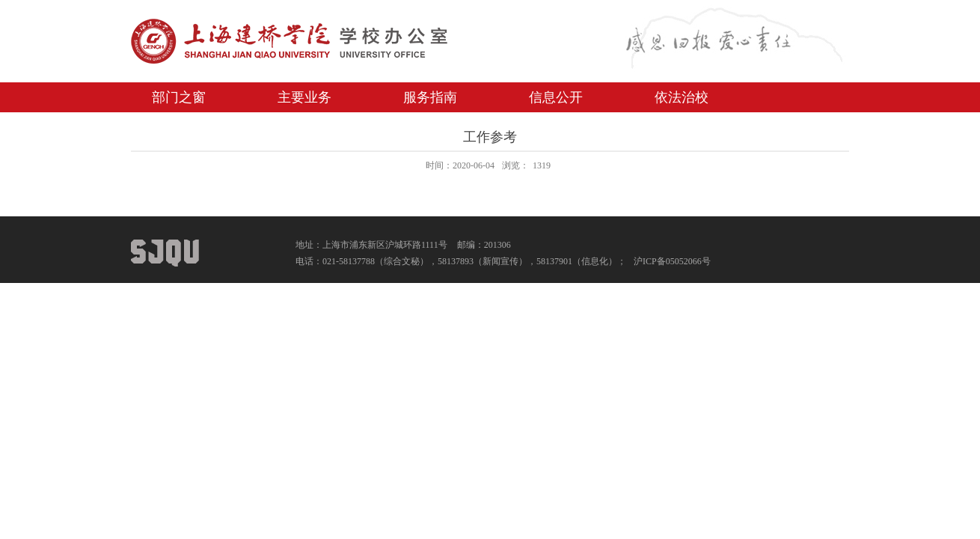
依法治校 (682, 97)
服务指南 (430, 97)
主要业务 (304, 97)
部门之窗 (179, 97)
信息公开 (556, 97)
